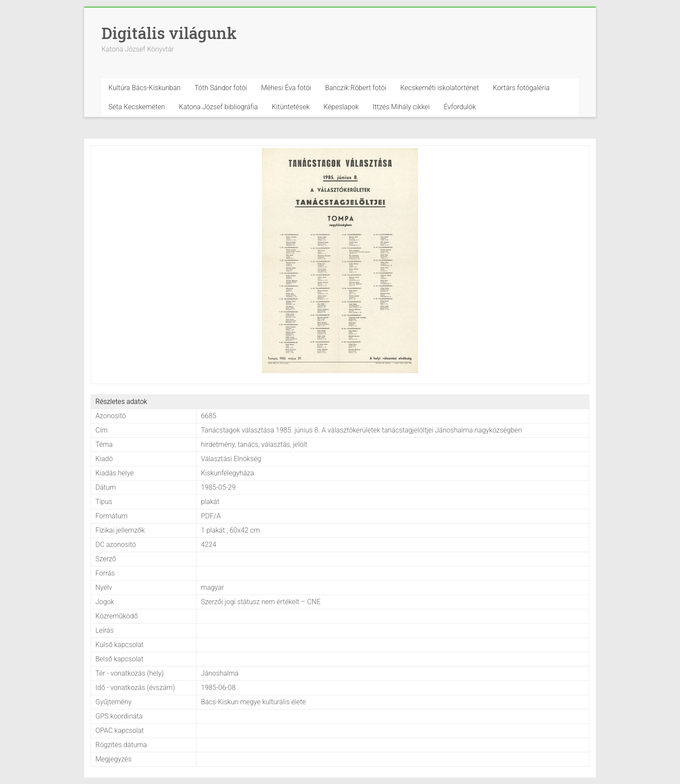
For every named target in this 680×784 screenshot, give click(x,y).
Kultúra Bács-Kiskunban (145, 88)
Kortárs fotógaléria (521, 88)
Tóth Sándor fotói (221, 88)
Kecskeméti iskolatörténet (440, 88)
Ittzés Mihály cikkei (401, 107)
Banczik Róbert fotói (355, 88)
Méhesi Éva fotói (286, 88)
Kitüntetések (291, 107)
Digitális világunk (169, 33)
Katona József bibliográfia (219, 107)
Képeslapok (341, 107)
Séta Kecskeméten (137, 107)
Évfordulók (460, 107)
